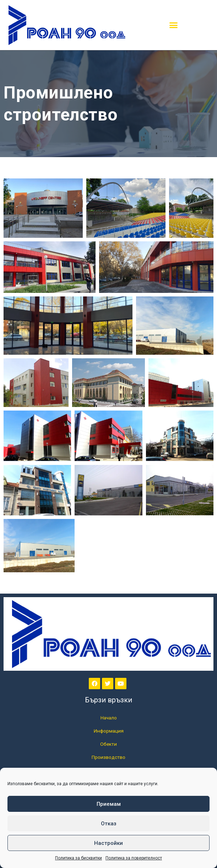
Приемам (109, 804)
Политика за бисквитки (78, 858)
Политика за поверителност (134, 858)
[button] (174, 25)
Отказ (109, 824)
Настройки (108, 843)
